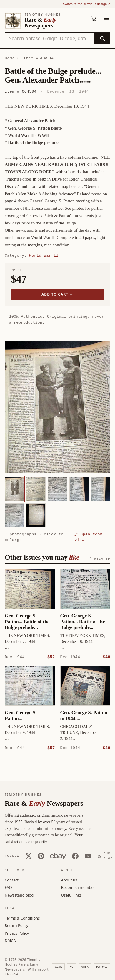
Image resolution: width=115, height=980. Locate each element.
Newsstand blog (19, 895)
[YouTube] (88, 856)
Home (10, 58)
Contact (12, 880)
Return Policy (16, 925)
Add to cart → (57, 294)
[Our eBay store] (58, 856)
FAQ (8, 887)
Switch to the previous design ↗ (87, 4)
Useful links (71, 895)
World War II (44, 255)
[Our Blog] (106, 856)
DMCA (10, 940)
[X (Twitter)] (29, 856)
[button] (57, 407)
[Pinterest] (41, 856)
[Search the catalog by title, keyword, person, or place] (50, 38)
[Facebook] (75, 856)
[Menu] (106, 18)
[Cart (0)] (94, 18)
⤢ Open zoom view (88, 537)
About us (69, 880)
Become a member (78, 887)
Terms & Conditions (22, 918)
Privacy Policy (17, 933)
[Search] (102, 38)
